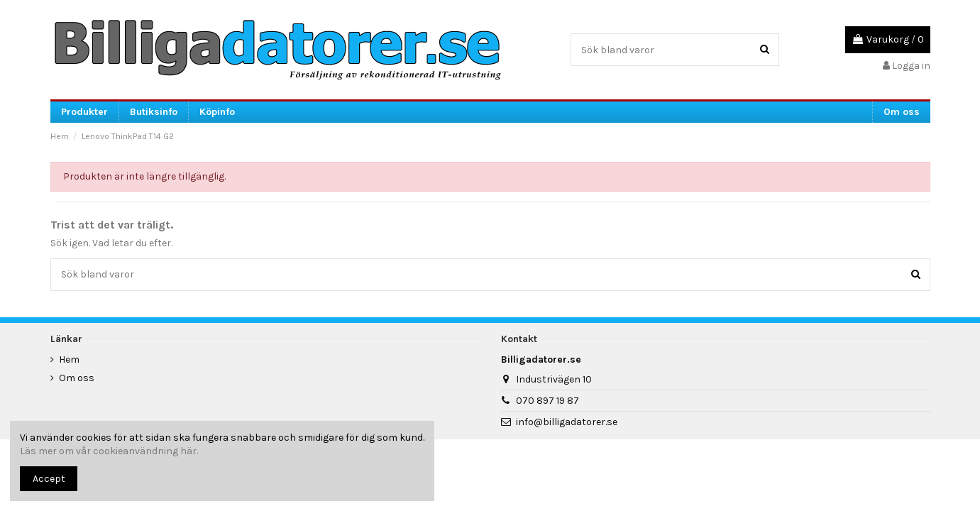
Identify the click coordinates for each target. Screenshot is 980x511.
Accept (49, 479)
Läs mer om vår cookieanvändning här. (109, 451)
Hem (69, 359)
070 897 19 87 (547, 401)
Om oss (77, 378)
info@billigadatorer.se (567, 422)
